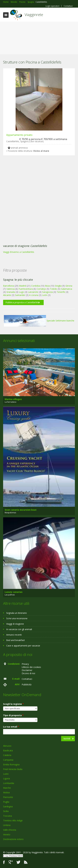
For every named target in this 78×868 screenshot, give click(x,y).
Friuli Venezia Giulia (13, 769)
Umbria (7, 825)
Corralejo (41, 289)
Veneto (7, 834)
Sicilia (6, 811)
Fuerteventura (26, 289)
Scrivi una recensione (17, 618)
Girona (69, 286)
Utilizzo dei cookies (31, 667)
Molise (6, 792)
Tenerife (61, 292)
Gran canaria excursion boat (21, 510)
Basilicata (8, 750)
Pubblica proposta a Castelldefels (22, 302)
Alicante (7, 295)
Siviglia (58, 286)
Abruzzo (7, 746)
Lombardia (9, 783)
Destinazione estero (13, 839)
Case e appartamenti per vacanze (23, 646)
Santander (20, 295)
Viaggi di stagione (15, 624)
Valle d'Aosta (10, 830)
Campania (8, 760)
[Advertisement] (39, 39)
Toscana (7, 816)
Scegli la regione (13, 704)
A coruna (34, 295)
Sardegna (8, 806)
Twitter (18, 862)
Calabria (7, 755)
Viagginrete (34, 15)
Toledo (54, 289)
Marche (7, 788)
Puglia (6, 802)
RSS (26, 862)
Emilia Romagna (11, 764)
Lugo (21, 292)
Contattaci (68, 6)
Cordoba (36, 286)
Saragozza (47, 292)
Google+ (11, 862)
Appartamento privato (19, 135)
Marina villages (13, 399)
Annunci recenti (14, 635)
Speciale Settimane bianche (39, 321)
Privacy (25, 664)
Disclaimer (27, 670)
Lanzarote (33, 292)
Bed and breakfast (16, 640)
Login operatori (52, 6)
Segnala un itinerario (17, 613)
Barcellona (9, 286)
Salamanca (67, 289)
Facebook (4, 862)
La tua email (11, 727)
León (45, 295)
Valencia (11, 289)
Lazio (6, 774)
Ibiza (47, 286)
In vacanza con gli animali (19, 629)
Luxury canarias (14, 592)
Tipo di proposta (13, 715)
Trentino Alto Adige (13, 820)
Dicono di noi (28, 673)
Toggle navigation (6, 15)
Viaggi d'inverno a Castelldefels (19, 252)
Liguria (6, 778)
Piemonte (8, 797)
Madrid (23, 286)
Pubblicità (27, 684)
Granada (11, 292)
